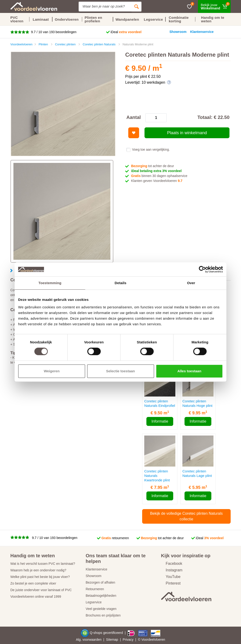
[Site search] (105, 7)
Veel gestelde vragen (101, 609)
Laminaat (41, 19)
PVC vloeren (17, 19)
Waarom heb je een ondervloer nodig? (38, 570)
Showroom (94, 576)
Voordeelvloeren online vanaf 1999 (36, 597)
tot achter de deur (153, 166)
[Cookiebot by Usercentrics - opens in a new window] (202, 269)
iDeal (126, 32)
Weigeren (52, 371)
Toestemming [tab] (50, 283)
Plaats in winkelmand (187, 133)
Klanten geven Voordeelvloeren (157, 181)
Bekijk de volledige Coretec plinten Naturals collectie (187, 516)
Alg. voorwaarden (89, 640)
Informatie (160, 421)
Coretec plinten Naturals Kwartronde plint (157, 476)
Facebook (172, 563)
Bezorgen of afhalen (100, 582)
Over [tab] (191, 283)
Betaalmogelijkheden (101, 596)
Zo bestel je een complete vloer (33, 583)
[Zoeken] (137, 7)
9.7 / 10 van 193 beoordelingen (53, 32)
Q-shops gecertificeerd (107, 633)
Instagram (172, 570)
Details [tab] (120, 283)
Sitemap (112, 640)
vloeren (160, 640)
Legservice (94, 602)
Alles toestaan (189, 371)
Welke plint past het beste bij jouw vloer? (40, 577)
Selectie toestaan (121, 371)
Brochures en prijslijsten (103, 615)
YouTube (171, 577)
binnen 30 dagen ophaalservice (159, 176)
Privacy (128, 640)
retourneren (115, 538)
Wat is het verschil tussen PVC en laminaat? (43, 564)
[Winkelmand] (214, 6)
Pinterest (171, 583)
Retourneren (95, 589)
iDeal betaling (156, 171)
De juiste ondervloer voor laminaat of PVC (41, 590)
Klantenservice (96, 569)
